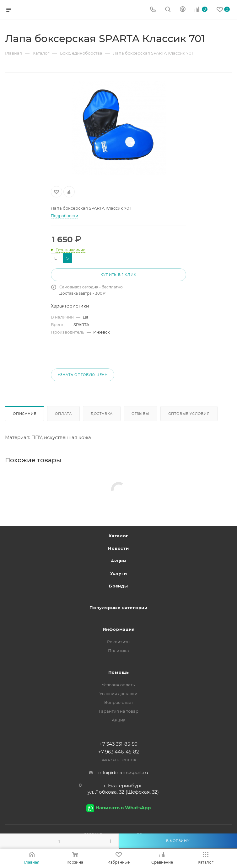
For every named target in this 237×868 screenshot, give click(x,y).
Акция (119, 720)
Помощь (119, 672)
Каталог (119, 536)
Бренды (119, 586)
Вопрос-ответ (119, 702)
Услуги (119, 573)
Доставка (102, 414)
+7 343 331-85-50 (119, 744)
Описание (24, 414)
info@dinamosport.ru (123, 772)
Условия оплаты (119, 685)
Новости (119, 548)
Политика (119, 651)
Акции (119, 561)
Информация (119, 629)
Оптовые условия (189, 414)
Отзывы (140, 414)
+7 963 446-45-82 (119, 752)
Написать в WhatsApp (123, 808)
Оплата (63, 414)
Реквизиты (119, 642)
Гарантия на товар (119, 711)
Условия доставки (119, 694)
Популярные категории (119, 608)
